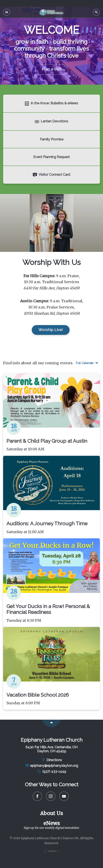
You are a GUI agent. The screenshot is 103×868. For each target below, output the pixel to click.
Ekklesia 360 (51, 851)
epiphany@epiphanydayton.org (52, 766)
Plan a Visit (52, 69)
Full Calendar (87, 363)
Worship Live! (51, 330)
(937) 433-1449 (51, 771)
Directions (51, 760)
